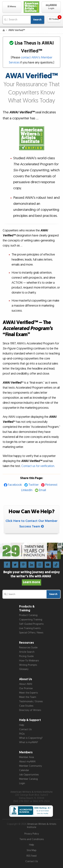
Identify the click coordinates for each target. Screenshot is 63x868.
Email (43, 490)
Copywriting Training (31, 620)
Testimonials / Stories (31, 701)
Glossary (24, 669)
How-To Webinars (29, 661)
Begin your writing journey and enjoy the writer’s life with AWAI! (32, 577)
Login (22, 783)
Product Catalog (28, 615)
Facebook (15, 485)
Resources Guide (28, 648)
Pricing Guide (26, 656)
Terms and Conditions (32, 839)
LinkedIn (27, 490)
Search (37, 20)
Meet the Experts (28, 693)
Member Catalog (28, 779)
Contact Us (25, 729)
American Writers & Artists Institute (42, 826)
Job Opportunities (29, 775)
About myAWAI (27, 762)
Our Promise (26, 688)
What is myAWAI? (29, 742)
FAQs (22, 734)
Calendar (24, 770)
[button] (12, 7)
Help (22, 725)
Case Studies (26, 706)
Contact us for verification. (38, 466)
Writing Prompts (28, 665)
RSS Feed (32, 856)
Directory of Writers (30, 710)
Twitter (34, 485)
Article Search (27, 652)
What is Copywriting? (31, 738)
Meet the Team (28, 697)
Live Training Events (30, 628)
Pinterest (51, 485)
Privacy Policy (32, 834)
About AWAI (26, 684)
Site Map (32, 850)
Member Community (30, 766)
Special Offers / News (31, 633)
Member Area (27, 757)
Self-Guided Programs (31, 624)
